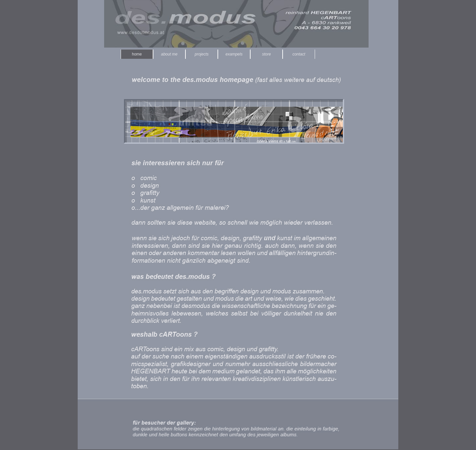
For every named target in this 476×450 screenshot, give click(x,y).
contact (299, 54)
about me (169, 54)
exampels (234, 54)
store (267, 54)
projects (202, 54)
